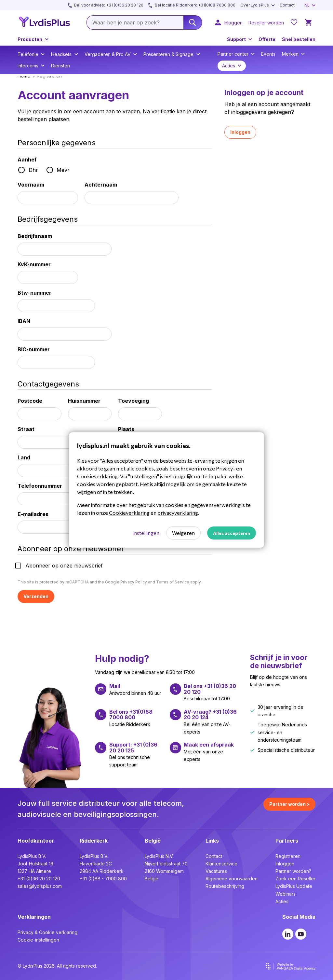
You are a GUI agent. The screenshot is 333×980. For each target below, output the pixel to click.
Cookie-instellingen (38, 940)
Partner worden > (289, 804)
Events (268, 54)
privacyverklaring (178, 513)
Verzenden (36, 596)
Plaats (126, 429)
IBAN (24, 321)
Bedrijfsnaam (35, 236)
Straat (26, 429)
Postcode (30, 401)
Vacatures (216, 871)
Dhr (33, 170)
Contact (214, 856)
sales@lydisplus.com (40, 886)
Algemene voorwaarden (232, 879)
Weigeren (183, 533)
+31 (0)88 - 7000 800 (103, 879)
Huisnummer (84, 401)
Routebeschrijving (225, 886)
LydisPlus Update (294, 886)
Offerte (267, 39)
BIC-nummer (34, 349)
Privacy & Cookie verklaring (47, 932)
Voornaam (31, 185)
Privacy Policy (134, 582)
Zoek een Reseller (295, 879)
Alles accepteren (232, 533)
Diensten (60, 66)
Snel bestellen (299, 39)
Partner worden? (293, 871)
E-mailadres (33, 514)
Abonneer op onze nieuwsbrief (64, 566)
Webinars (286, 894)
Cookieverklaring (129, 513)
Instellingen (146, 533)
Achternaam (101, 185)
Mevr (63, 170)
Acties (282, 901)
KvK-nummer (34, 264)
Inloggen (240, 132)
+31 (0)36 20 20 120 (39, 879)
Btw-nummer (34, 293)
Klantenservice (221, 864)
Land (24, 457)
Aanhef (27, 160)
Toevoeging (133, 401)
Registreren (288, 856)
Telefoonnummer (40, 486)
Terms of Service (173, 582)
